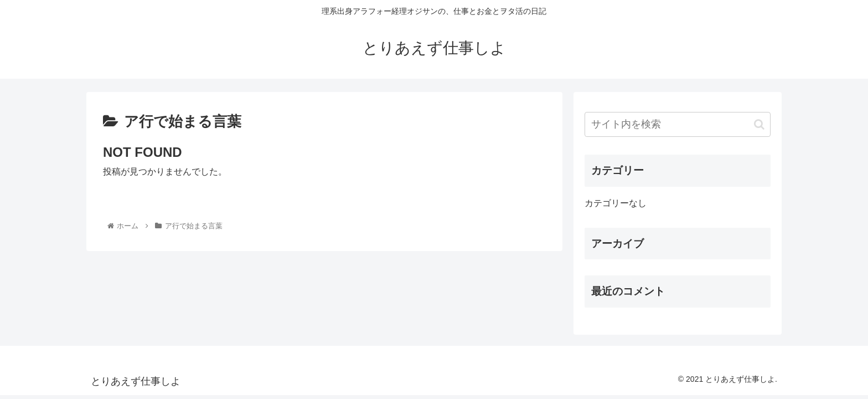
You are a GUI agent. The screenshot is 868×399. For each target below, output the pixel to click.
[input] (678, 124)
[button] (759, 124)
